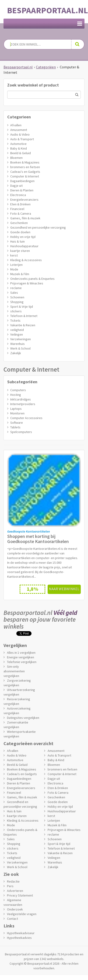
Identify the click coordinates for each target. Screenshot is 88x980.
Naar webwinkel (64, 589)
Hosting (16, 395)
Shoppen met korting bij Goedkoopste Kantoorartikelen (38, 539)
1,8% (32, 589)
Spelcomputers (21, 432)
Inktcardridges (21, 399)
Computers (18, 390)
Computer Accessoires (26, 418)
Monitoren (17, 413)
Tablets (15, 427)
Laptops (16, 409)
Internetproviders (23, 404)
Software (17, 423)
